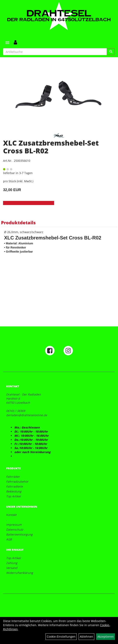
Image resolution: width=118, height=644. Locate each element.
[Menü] (7, 43)
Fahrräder (13, 477)
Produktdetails (18, 222)
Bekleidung (14, 491)
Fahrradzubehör (17, 482)
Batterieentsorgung (19, 534)
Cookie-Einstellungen (61, 637)
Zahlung (12, 563)
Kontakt (11, 515)
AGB (9, 539)
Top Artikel (13, 496)
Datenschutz (15, 529)
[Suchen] (111, 52)
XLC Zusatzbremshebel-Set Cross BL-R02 (51, 147)
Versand (12, 568)
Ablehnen (86, 637)
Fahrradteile (14, 486)
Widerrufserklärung (20, 573)
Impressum (14, 525)
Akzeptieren (106, 637)
